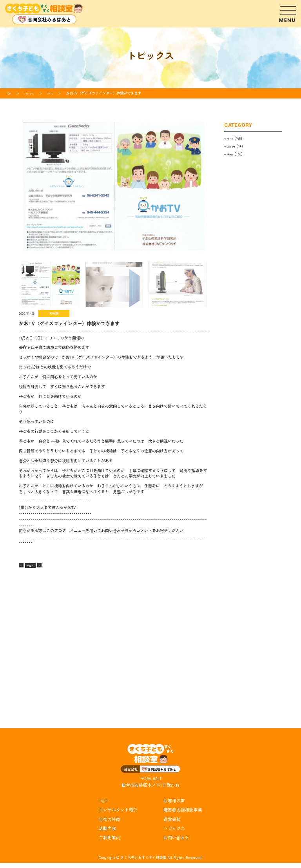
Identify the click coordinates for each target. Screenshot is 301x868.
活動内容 (107, 834)
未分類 (233, 154)
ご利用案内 (110, 843)
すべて (233, 138)
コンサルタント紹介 (118, 815)
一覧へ (38, 565)
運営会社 (172, 824)
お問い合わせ (176, 843)
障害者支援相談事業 (183, 815)
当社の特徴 (110, 824)
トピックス (174, 834)
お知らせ (234, 146)
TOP (103, 806)
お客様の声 (174, 806)
